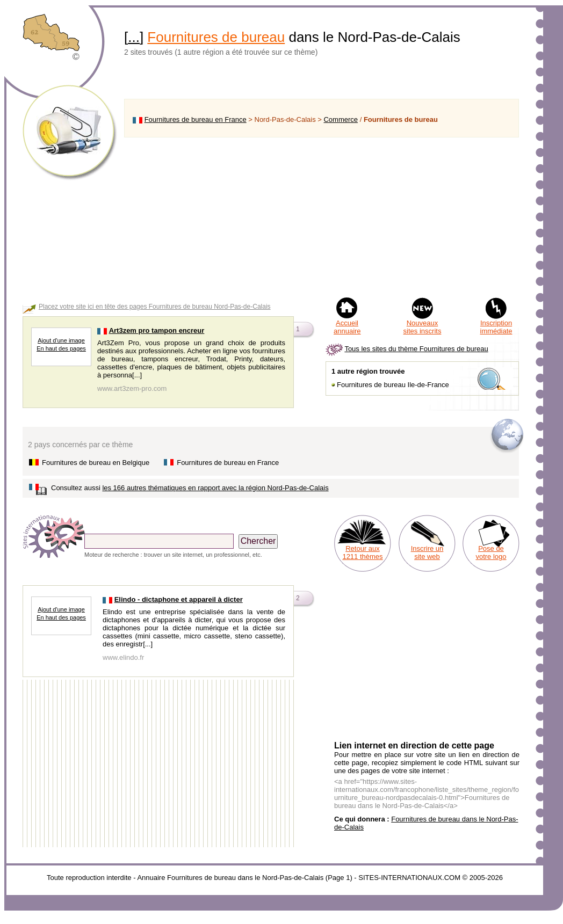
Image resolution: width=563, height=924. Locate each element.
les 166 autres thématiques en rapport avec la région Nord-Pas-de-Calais (215, 488)
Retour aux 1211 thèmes (362, 552)
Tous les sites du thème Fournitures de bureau (416, 349)
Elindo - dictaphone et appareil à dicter (179, 599)
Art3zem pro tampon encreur (157, 330)
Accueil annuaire (347, 327)
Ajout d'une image (61, 340)
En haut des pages (61, 348)
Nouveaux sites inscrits (423, 327)
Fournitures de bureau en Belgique (96, 463)
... (134, 37)
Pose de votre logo (491, 552)
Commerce (341, 119)
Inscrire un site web (427, 552)
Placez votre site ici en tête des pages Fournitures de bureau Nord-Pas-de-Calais (155, 307)
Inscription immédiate (496, 327)
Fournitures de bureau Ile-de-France (393, 385)
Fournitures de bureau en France (196, 119)
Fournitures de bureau (216, 37)
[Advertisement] (322, 217)
